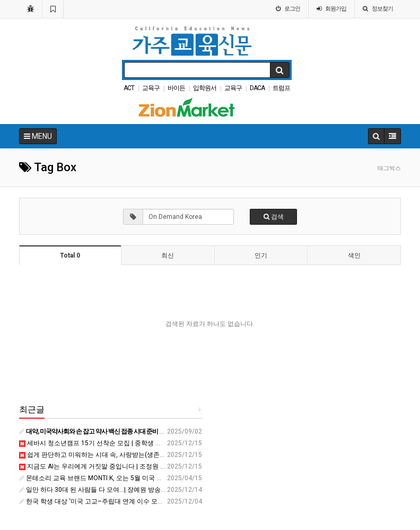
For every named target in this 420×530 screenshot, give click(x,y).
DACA (257, 88)
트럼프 (281, 88)
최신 (168, 255)
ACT (129, 88)
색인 (354, 255)
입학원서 (205, 88)
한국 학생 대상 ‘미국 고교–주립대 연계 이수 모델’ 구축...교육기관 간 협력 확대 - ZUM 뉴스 (149, 501)
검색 (274, 217)
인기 (261, 255)
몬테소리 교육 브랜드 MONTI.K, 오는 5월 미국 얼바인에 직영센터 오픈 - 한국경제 (136, 478)
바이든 (176, 88)
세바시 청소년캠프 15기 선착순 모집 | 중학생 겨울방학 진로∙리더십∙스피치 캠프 (135, 443)
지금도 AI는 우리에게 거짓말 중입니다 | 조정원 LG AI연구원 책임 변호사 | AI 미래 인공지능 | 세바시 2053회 (173, 466)
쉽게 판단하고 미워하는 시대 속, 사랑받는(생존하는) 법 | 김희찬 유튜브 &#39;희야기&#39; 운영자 (160, 455)
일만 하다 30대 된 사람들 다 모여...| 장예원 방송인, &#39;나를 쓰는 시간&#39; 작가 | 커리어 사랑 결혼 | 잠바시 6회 (182, 490)
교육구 (151, 88)
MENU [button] (38, 136)
